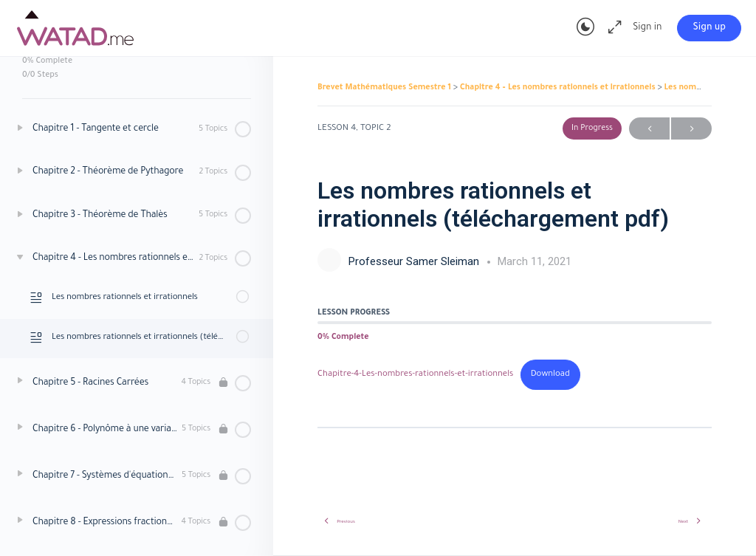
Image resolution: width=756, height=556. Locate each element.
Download (550, 375)
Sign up (709, 28)
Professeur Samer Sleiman (415, 261)
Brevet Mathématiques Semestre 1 (385, 88)
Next (691, 129)
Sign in (647, 28)
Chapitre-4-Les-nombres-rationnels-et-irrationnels (415, 375)
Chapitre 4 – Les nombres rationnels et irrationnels (559, 88)
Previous (649, 129)
